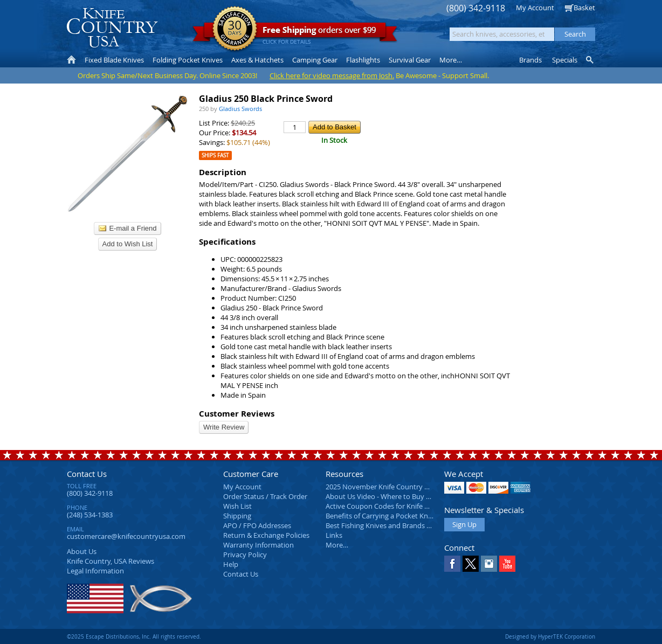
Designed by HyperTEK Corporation (550, 636)
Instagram (489, 564)
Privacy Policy (245, 555)
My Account (535, 8)
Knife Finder (591, 60)
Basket (584, 8)
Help (231, 564)
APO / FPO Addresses (257, 525)
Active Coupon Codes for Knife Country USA (395, 506)
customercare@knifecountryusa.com (126, 536)
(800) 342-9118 (476, 8)
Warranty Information (258, 545)
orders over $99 (295, 33)
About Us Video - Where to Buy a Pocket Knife (398, 496)
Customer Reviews (237, 414)
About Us (82, 551)
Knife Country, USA (112, 28)
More (451, 60)
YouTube (507, 564)
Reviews (111, 561)
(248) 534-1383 (90, 515)
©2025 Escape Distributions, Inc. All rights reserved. (134, 636)
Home (71, 60)
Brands (530, 60)
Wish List (237, 506)
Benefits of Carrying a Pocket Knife (381, 516)
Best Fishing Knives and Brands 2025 (384, 525)
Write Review (224, 427)
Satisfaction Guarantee (235, 29)
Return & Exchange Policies (266, 535)
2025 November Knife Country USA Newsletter (400, 487)
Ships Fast (215, 155)
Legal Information (95, 571)
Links (334, 535)
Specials (565, 60)
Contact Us (87, 474)
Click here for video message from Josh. (332, 75)
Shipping (237, 516)
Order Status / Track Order (265, 496)
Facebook (452, 564)
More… (337, 545)
